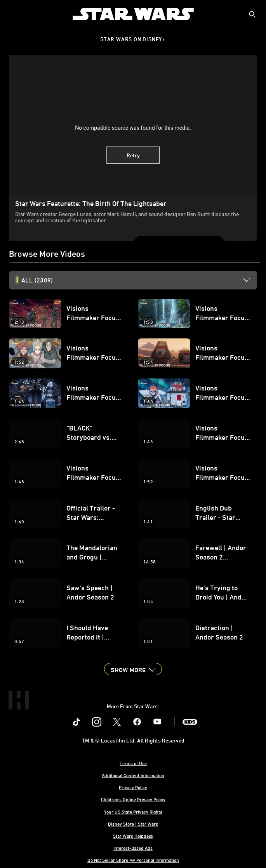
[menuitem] (12, 14)
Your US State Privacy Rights (133, 812)
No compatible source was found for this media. (133, 128)
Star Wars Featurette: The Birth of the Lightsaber (91, 203)
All (37, 280)
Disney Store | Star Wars (133, 824)
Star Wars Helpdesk (133, 836)
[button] (133, 669)
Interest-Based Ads (133, 848)
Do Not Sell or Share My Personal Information (133, 860)
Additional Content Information (133, 775)
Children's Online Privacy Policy (133, 799)
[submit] (252, 14)
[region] (133, 125)
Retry (133, 155)
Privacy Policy (133, 787)
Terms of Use (133, 763)
